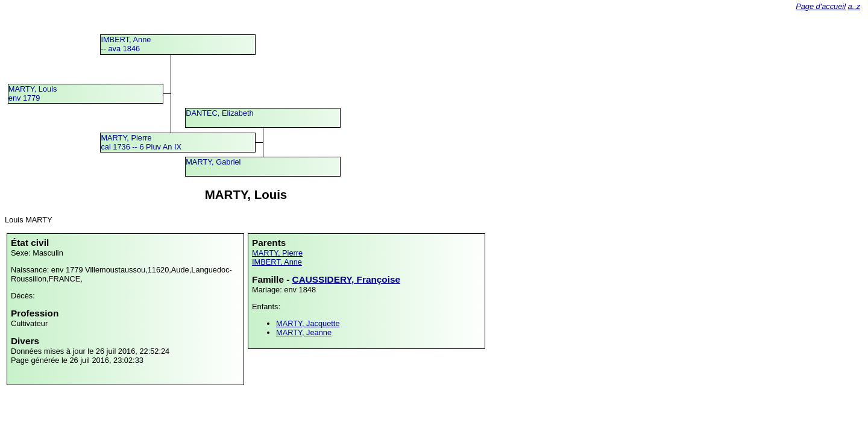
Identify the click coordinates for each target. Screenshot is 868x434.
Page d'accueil (821, 6)
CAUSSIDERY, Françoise (347, 279)
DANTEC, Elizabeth (219, 113)
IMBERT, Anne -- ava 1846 (126, 44)
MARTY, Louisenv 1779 (33, 93)
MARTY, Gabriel (213, 162)
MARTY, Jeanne (304, 332)
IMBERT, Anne (277, 262)
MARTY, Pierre (277, 253)
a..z (854, 6)
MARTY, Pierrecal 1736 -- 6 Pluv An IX (141, 142)
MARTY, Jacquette (308, 323)
